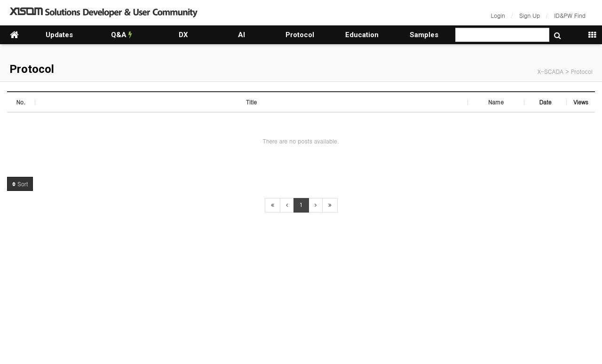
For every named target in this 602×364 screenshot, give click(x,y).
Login (498, 15)
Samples (424, 35)
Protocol (300, 35)
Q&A (122, 35)
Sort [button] (20, 184)
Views (581, 102)
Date (545, 102)
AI (242, 35)
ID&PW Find (570, 15)
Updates (59, 35)
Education (362, 35)
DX (183, 35)
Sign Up (530, 15)
